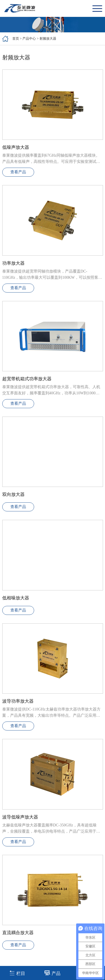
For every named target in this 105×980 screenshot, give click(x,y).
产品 (53, 973)
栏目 (17, 973)
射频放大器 (48, 39)
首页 (16, 39)
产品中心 (29, 39)
